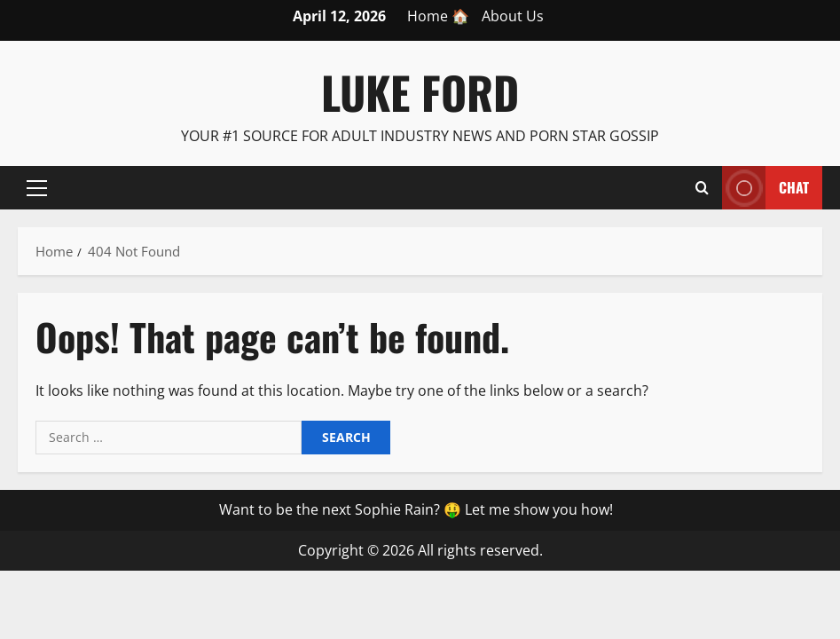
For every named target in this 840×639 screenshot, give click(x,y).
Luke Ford (420, 91)
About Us (513, 16)
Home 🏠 (438, 16)
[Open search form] (702, 187)
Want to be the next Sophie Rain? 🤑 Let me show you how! (416, 509)
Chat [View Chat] (765, 188)
